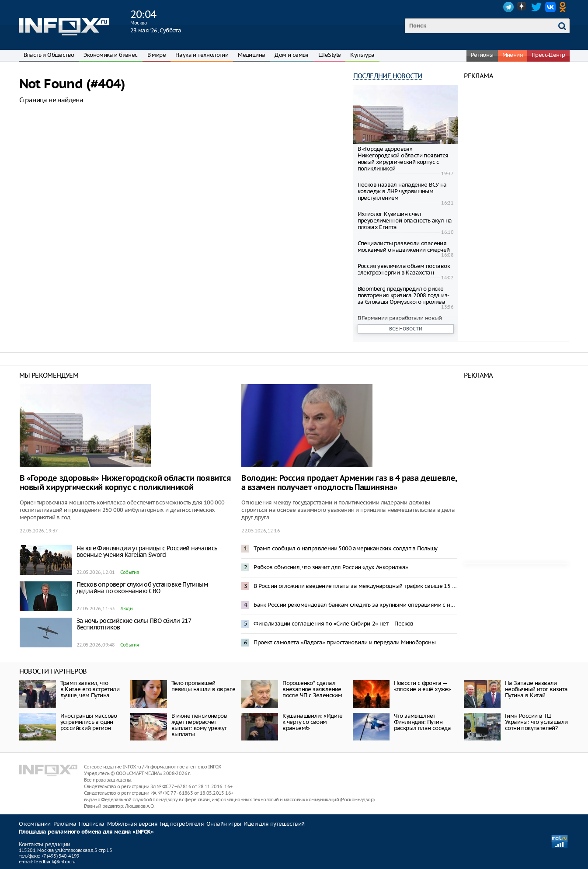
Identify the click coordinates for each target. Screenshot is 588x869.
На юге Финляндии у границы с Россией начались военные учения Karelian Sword (147, 551)
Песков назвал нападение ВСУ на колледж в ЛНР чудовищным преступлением (402, 191)
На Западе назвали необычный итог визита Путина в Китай (536, 689)
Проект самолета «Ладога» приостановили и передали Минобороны (344, 642)
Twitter (536, 7)
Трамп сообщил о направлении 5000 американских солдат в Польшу (345, 548)
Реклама (65, 824)
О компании (35, 824)
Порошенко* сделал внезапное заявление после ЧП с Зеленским (312, 689)
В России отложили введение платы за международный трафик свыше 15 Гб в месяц (355, 586)
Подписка (91, 824)
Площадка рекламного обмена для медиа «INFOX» (86, 832)
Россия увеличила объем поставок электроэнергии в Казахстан (404, 269)
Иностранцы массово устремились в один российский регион (89, 722)
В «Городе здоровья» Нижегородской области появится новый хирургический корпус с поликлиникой (403, 159)
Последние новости (388, 76)
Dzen (522, 7)
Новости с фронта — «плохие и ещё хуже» (423, 686)
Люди (127, 608)
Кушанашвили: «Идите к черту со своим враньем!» (313, 722)
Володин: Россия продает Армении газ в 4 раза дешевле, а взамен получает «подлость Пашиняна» (349, 483)
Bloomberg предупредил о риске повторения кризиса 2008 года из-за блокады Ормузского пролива (404, 295)
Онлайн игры (224, 824)
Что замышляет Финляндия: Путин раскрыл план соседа (423, 722)
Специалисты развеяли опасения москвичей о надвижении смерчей (404, 247)
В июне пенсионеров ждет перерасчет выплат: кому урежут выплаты (199, 725)
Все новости (406, 329)
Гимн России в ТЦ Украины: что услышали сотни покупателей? (536, 722)
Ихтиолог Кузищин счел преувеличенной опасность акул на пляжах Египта (405, 221)
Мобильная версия (132, 824)
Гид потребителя (182, 824)
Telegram (508, 7)
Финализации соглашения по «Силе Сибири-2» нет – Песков (334, 624)
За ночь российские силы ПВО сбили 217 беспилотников (134, 624)
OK (564, 7)
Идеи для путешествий (274, 824)
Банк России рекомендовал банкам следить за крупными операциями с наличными (355, 605)
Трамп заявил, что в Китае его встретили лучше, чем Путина (90, 689)
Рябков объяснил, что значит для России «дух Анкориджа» (331, 567)
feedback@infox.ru (55, 862)
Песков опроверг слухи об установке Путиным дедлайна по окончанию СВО (143, 588)
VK (550, 7)
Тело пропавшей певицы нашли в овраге (203, 686)
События (130, 572)
